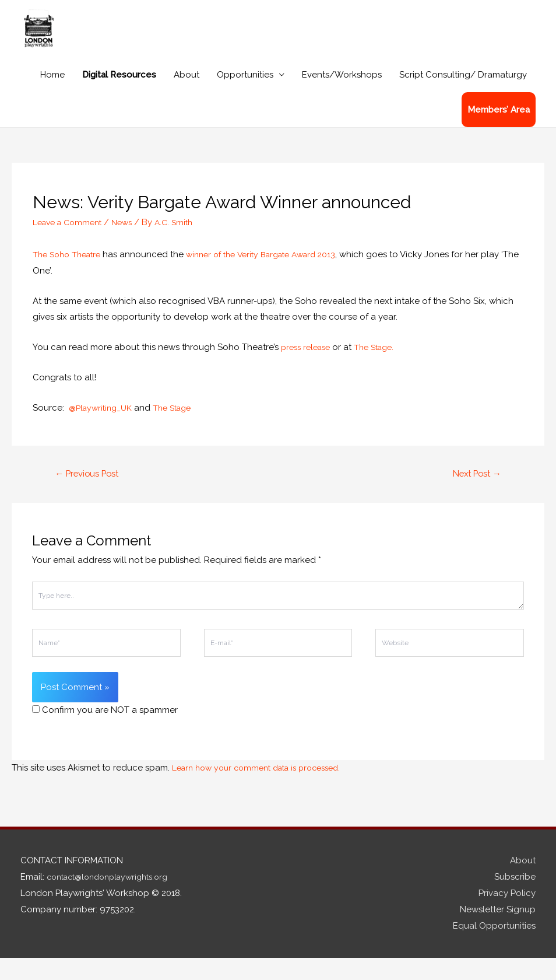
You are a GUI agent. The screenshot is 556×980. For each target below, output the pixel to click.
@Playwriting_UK (103, 429)
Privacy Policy (507, 916)
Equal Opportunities (494, 948)
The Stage (180, 429)
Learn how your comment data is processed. (264, 790)
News (130, 243)
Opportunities (245, 96)
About (186, 96)
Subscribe (515, 900)
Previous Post (91, 495)
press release (309, 368)
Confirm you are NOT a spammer (105, 733)
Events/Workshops (342, 96)
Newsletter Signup (498, 932)
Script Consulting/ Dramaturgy (463, 96)
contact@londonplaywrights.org (114, 900)
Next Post (473, 495)
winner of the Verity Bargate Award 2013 (275, 275)
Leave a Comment (71, 243)
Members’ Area (499, 131)
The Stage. (382, 368)
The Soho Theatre (70, 275)
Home (52, 96)
